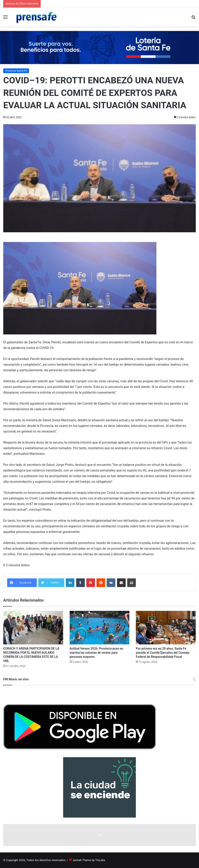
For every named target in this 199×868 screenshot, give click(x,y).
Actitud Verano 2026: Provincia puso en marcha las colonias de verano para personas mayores (96, 653)
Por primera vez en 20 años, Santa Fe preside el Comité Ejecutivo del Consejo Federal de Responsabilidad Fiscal (163, 653)
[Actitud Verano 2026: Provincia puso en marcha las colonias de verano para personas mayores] (100, 628)
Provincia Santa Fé (16, 71)
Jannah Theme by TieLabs (89, 860)
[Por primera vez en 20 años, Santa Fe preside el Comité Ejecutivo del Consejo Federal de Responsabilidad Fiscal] (166, 628)
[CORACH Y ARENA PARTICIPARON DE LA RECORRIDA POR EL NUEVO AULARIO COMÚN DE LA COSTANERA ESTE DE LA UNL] (33, 628)
